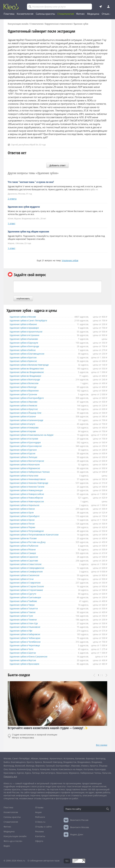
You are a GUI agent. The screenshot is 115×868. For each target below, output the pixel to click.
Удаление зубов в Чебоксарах (27, 638)
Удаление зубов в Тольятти (26, 609)
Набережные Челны (91, 773)
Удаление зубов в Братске (25, 358)
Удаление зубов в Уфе (22, 631)
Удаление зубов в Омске (24, 509)
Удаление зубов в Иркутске (26, 409)
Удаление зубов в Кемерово (26, 428)
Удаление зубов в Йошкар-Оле (28, 413)
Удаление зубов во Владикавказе (29, 372)
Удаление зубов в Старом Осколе (29, 586)
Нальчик (107, 773)
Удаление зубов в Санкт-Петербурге (31, 321)
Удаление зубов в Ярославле (27, 664)
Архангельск (56, 758)
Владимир (97, 762)
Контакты (40, 836)
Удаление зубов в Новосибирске (29, 498)
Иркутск (94, 766)
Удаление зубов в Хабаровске (27, 634)
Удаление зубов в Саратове (26, 561)
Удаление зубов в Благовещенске (30, 354)
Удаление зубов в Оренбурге (27, 516)
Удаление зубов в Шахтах (24, 653)
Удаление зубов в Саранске (26, 557)
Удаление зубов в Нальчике (26, 476)
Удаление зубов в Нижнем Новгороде (32, 483)
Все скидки (102, 745)
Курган (20, 773)
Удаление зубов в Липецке (25, 457)
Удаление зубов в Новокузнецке (29, 490)
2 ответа (12, 199)
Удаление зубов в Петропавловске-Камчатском (39, 535)
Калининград (24, 769)
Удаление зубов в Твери (24, 605)
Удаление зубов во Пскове (25, 538)
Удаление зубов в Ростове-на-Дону (31, 542)
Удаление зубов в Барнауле (26, 343)
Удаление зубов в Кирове (24, 431)
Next (106, 676)
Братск (30, 762)
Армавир (44, 758)
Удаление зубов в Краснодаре (27, 442)
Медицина (93, 14)
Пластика (9, 14)
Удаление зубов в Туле (23, 616)
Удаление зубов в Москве (24, 317)
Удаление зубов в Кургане (25, 450)
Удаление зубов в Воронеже (26, 391)
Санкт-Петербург (21, 758)
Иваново (75, 766)
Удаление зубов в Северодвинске (30, 568)
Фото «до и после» (13, 841)
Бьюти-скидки (19, 675)
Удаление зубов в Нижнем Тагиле (30, 487)
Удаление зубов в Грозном (25, 394)
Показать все (10, 776)
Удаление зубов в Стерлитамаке (29, 590)
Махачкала (62, 773)
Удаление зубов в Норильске (27, 505)
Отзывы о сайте (43, 827)
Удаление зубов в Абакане (25, 324)
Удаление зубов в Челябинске (27, 642)
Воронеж (40, 766)
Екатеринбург (63, 766)
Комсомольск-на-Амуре (71, 769)
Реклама (39, 831)
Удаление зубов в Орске (24, 520)
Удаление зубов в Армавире (26, 328)
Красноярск (10, 773)
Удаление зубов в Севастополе (28, 564)
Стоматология (66, 14)
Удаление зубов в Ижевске (25, 406)
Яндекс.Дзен (77, 834)
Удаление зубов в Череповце (27, 645)
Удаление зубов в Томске (24, 612)
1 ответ (12, 223)
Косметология (25, 14)
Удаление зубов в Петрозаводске (29, 531)
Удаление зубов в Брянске (25, 361)
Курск (28, 773)
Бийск (7, 762)
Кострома (88, 769)
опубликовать (23, 298)
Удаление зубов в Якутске (24, 660)
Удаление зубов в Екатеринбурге (29, 398)
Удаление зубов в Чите (23, 649)
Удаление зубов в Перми (24, 527)
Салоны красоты (45, 14)
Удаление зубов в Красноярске (28, 446)
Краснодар (100, 769)
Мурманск (74, 773)
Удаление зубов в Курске (24, 453)
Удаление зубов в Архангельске (29, 332)
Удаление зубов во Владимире (28, 376)
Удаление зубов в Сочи (23, 579)
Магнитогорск (48, 773)
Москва (7, 758)
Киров (54, 769)
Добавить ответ (57, 165)
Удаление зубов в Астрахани (26, 335)
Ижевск (85, 766)
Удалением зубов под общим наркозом (28, 231)
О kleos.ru (40, 822)
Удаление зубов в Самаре (24, 553)
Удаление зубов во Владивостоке (29, 369)
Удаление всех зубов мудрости (24, 207)
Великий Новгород (53, 762)
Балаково (80, 758)
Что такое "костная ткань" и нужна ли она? (31, 182)
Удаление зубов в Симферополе (29, 572)
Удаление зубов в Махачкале (27, 465)
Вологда (30, 766)
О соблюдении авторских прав (43, 861)
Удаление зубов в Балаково (26, 339)
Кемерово (45, 769)
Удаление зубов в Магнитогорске (30, 461)
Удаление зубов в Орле (23, 513)
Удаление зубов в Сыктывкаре (28, 597)
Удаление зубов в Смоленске (27, 575)
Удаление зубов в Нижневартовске (31, 479)
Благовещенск (18, 762)
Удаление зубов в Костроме (26, 439)
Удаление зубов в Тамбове (25, 601)
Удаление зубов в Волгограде (27, 380)
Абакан (35, 758)
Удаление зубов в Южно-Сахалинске (32, 657)
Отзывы (106, 14)
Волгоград (9, 766)
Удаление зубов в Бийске (24, 350)
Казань (12, 769)
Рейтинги (40, 817)
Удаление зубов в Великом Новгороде (33, 365)
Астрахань (69, 758)
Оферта (39, 841)
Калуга (35, 769)
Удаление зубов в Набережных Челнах (33, 472)
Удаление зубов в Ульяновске (27, 627)
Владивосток (70, 762)
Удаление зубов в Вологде (25, 387)
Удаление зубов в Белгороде (27, 346)
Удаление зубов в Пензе (24, 524)
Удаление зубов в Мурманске (27, 468)
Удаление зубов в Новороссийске (30, 494)
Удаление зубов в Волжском (26, 383)
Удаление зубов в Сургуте (25, 594)
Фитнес (80, 14)
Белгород (100, 758)
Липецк (36, 773)
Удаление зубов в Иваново (25, 402)
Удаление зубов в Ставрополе (27, 583)
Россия (79, 820)
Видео (7, 846)
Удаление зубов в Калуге (24, 424)
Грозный (50, 766)
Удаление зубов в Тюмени (25, 620)
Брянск (38, 762)
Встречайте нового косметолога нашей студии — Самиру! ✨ (48, 728)
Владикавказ (84, 762)
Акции (38, 812)
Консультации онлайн (15, 836)
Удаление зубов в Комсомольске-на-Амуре (36, 435)
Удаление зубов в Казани (24, 417)
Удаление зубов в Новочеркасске (30, 501)
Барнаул (90, 758)
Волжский (20, 766)
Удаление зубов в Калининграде (29, 420)
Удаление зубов (70, 260)
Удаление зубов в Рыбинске (26, 546)
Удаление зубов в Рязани (24, 550)
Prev (94, 676)
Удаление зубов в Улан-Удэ (25, 623)
